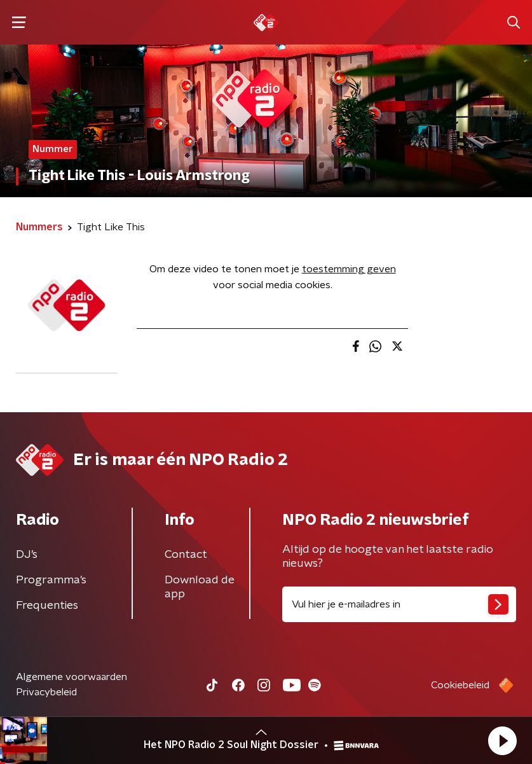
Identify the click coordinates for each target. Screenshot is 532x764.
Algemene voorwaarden (72, 677)
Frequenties (47, 606)
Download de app (200, 587)
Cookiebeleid (460, 685)
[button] (502, 740)
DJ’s (27, 555)
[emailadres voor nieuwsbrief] (399, 604)
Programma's (51, 580)
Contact (186, 555)
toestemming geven (349, 269)
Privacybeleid (46, 692)
